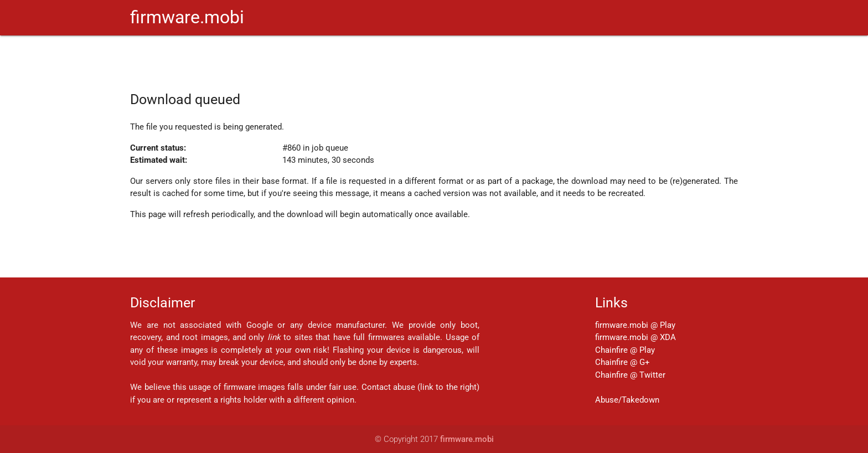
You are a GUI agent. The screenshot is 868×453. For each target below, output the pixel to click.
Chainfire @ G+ (622, 362)
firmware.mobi (187, 17)
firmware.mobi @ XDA (635, 337)
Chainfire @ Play (625, 350)
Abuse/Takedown (627, 400)
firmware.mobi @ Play (635, 325)
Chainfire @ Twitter (630, 375)
